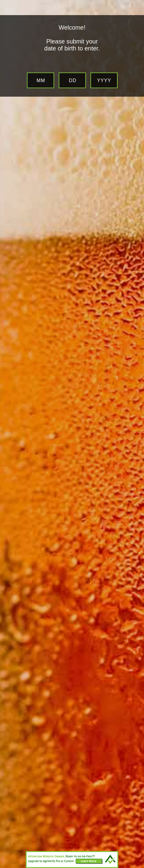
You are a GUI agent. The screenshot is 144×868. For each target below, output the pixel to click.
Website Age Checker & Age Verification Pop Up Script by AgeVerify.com (136, 866)
